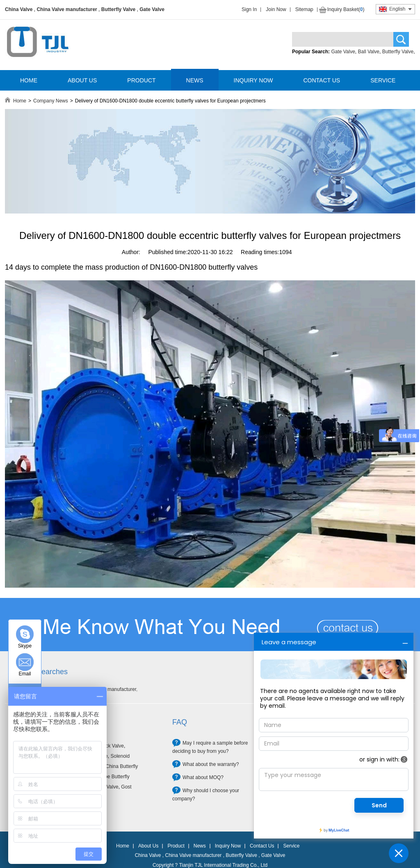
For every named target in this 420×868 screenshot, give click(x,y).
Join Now (276, 9)
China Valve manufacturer (67, 9)
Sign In (249, 9)
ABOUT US (82, 80)
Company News (51, 101)
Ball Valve (369, 52)
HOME (29, 80)
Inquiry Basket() (346, 9)
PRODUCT (141, 80)
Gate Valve (152, 9)
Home (20, 101)
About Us (148, 846)
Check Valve (110, 746)
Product (176, 846)
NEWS (195, 80)
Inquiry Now (228, 846)
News (200, 846)
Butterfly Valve (118, 9)
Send (379, 805)
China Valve (19, 9)
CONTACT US (322, 80)
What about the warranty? (211, 764)
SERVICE (383, 80)
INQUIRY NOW (253, 80)
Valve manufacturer (115, 689)
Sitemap (304, 9)
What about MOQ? (203, 777)
